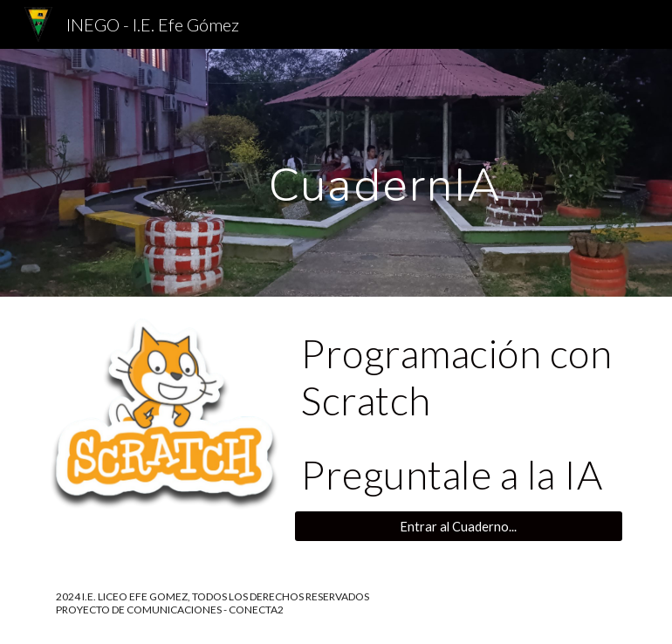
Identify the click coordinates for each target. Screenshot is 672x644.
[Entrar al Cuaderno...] (458, 526)
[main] (385, 172)
